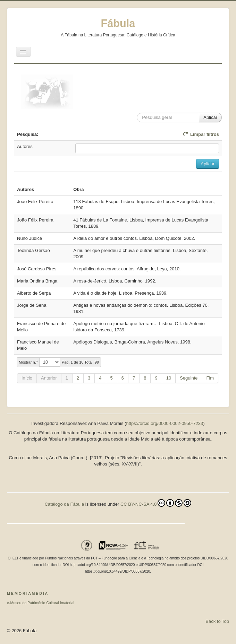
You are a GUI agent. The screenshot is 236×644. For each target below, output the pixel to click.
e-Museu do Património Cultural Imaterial (41, 603)
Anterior (49, 378)
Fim (210, 378)
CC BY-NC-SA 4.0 (156, 503)
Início (27, 378)
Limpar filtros (201, 134)
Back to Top (217, 621)
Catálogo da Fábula (64, 504)
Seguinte (189, 378)
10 (169, 378)
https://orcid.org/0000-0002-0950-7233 (165, 423)
